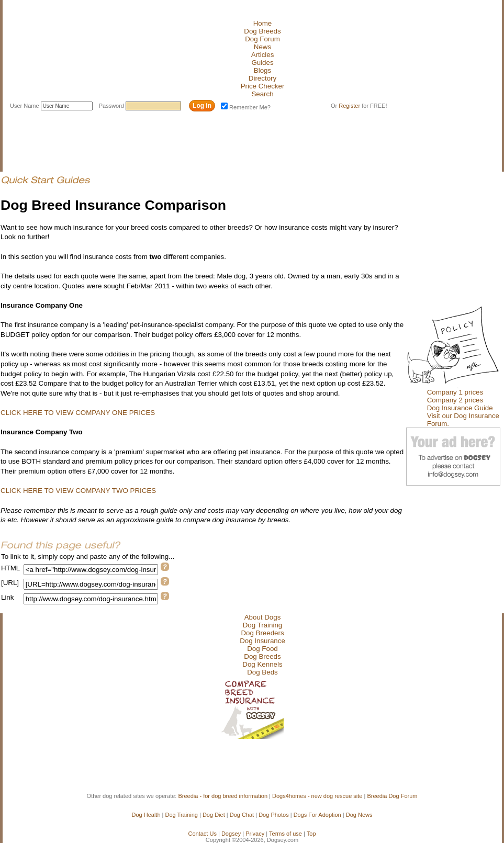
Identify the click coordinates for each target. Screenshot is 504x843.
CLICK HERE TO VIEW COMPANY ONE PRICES (78, 413)
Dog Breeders (262, 633)
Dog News (359, 815)
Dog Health (146, 815)
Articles (263, 55)
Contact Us (202, 834)
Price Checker (263, 86)
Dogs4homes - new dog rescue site (317, 796)
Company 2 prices (455, 400)
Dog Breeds (262, 31)
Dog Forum (262, 39)
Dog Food (262, 649)
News (262, 47)
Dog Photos (273, 815)
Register (349, 106)
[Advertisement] (191, 138)
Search (262, 94)
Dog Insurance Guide (460, 408)
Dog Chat (242, 815)
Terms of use (285, 834)
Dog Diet (214, 815)
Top (311, 834)
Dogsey (231, 834)
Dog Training (263, 625)
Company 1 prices (455, 392)
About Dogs (263, 617)
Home (263, 23)
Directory (262, 78)
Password (112, 106)
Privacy (255, 834)
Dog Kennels (262, 664)
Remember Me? (246, 107)
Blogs (262, 70)
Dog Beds (262, 672)
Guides (262, 63)
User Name (25, 106)
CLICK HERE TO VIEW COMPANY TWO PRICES (78, 491)
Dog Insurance (262, 641)
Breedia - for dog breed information (223, 796)
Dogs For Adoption (317, 815)
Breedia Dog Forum (392, 796)
